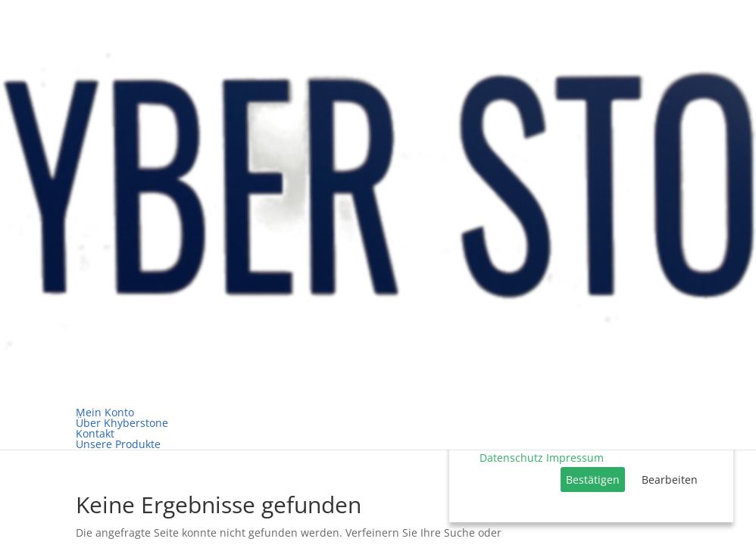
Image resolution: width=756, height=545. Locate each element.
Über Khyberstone (122, 423)
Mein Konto (105, 412)
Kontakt (95, 433)
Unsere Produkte (118, 444)
